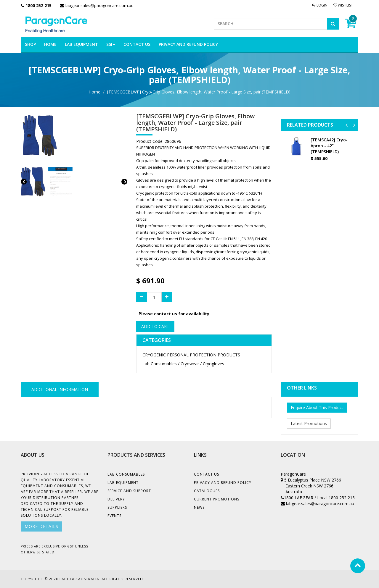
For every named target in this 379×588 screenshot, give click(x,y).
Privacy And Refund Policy (223, 483)
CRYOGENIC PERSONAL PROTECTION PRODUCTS (191, 355)
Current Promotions (217, 499)
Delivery (116, 499)
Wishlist (343, 5)
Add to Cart (155, 326)
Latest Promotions (309, 423)
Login (320, 5)
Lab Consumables (126, 474)
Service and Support (129, 491)
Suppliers (117, 507)
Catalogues (207, 491)
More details (41, 526)
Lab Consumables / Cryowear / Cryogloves (183, 364)
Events (114, 516)
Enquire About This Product (317, 407)
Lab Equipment (123, 483)
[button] (347, 125)
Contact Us (207, 474)
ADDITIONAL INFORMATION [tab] (60, 389)
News (199, 507)
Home (94, 92)
